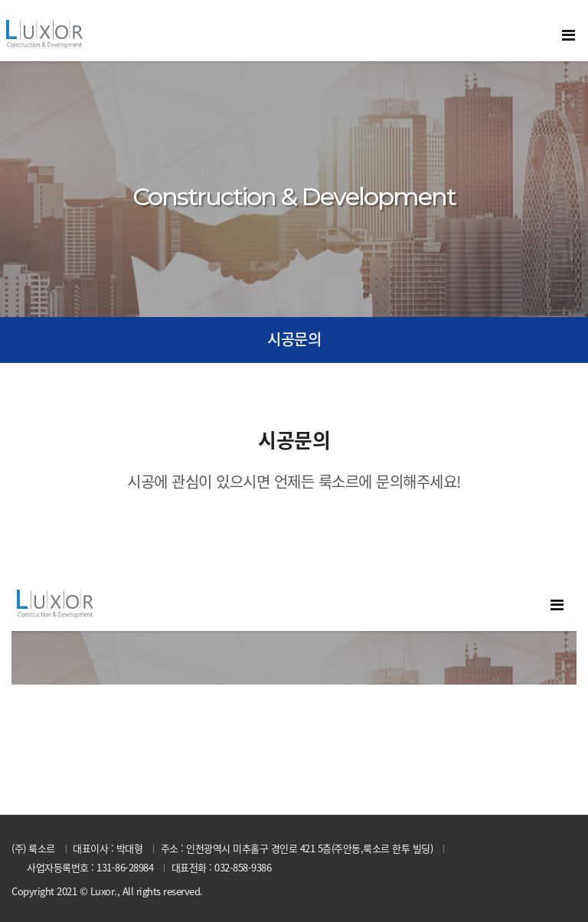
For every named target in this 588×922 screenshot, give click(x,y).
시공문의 (294, 339)
